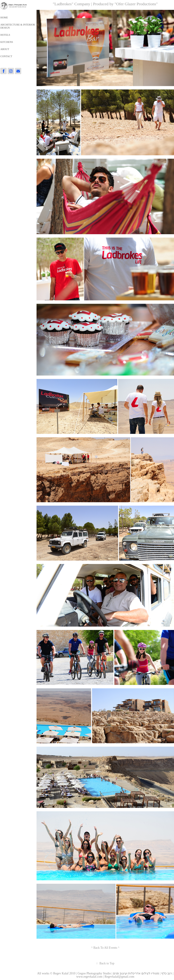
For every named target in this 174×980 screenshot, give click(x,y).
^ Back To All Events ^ (105, 948)
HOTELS (5, 35)
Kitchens (7, 42)
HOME (4, 18)
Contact (6, 56)
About (5, 49)
